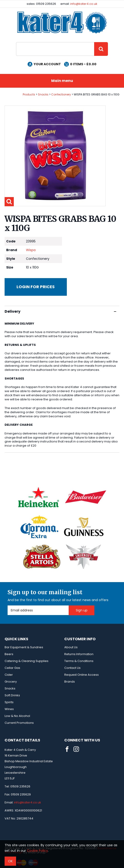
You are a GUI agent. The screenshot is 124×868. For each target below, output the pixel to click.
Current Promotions (19, 723)
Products (29, 94)
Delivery (60, 311)
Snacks (43, 94)
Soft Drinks (12, 695)
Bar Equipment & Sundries (24, 647)
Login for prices (36, 287)
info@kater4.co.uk (84, 4)
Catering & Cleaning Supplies (27, 661)
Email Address (8, 606)
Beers (9, 654)
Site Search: (16, 42)
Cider (9, 675)
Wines (9, 709)
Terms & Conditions (79, 661)
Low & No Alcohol (17, 716)
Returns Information (79, 654)
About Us (71, 647)
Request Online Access (82, 675)
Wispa (31, 250)
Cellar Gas (12, 668)
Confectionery (61, 94)
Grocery (11, 682)
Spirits (9, 702)
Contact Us (72, 668)
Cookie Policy (37, 851)
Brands (70, 682)
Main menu (62, 81)
